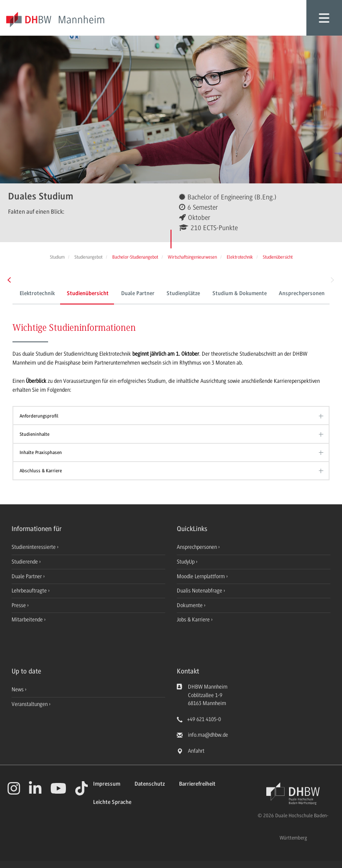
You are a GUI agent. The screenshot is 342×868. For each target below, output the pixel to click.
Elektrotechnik (37, 294)
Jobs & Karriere (194, 620)
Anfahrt (196, 751)
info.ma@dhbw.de (208, 735)
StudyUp (186, 562)
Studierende (25, 562)
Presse (19, 605)
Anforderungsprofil (39, 416)
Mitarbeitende (28, 620)
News (18, 690)
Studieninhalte (35, 434)
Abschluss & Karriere (41, 471)
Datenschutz (150, 784)
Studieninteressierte (34, 547)
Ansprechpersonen (302, 294)
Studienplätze (183, 294)
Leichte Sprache (112, 802)
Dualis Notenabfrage (200, 591)
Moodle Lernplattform (202, 576)
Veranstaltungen (30, 704)
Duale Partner (138, 294)
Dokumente (190, 605)
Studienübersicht (88, 294)
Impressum (107, 784)
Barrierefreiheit (197, 784)
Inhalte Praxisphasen (41, 452)
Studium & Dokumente (240, 294)
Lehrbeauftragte (30, 591)
